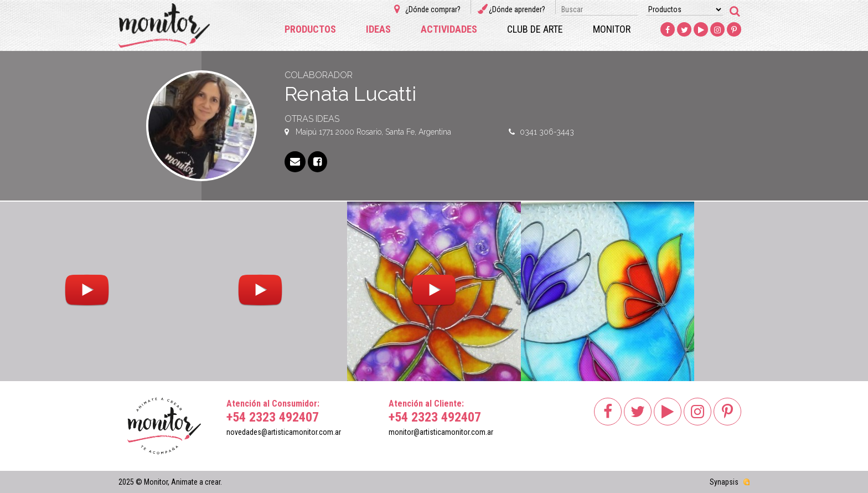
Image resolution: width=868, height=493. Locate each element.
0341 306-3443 (547, 132)
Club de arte (535, 29)
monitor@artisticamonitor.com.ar (441, 432)
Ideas (378, 29)
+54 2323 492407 (273, 417)
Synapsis (724, 482)
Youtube (701, 30)
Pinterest (734, 30)
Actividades (449, 29)
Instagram (717, 30)
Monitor (612, 29)
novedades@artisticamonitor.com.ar (284, 432)
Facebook (668, 30)
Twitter (684, 30)
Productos (310, 29)
